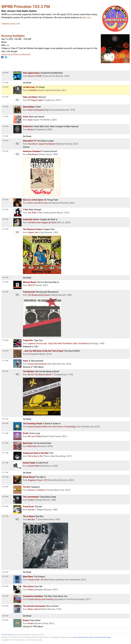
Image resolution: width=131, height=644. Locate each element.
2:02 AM (5, 371)
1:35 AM (5, 219)
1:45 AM (5, 292)
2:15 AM (5, 443)
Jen (8, 45)
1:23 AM (5, 140)
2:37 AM (5, 516)
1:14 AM (5, 116)
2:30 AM (5, 487)
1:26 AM (5, 151)
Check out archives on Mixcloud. (16, 54)
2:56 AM (5, 620)
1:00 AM (5, 73)
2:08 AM (5, 423)
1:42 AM (5, 282)
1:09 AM (5, 106)
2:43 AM (5, 576)
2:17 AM (5, 453)
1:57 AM (5, 360)
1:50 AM (5, 340)
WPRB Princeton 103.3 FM (26, 7)
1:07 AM (5, 97)
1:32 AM (5, 209)
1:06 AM (5, 87)
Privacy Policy (6, 635)
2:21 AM (5, 463)
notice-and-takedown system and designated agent (92, 637)
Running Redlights (13, 36)
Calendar (5, 24)
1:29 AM (5, 199)
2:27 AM (5, 477)
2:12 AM (5, 433)
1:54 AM (5, 351)
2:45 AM (5, 586)
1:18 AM (5, 126)
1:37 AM (5, 229)
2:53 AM (5, 596)
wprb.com (86, 18)
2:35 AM (5, 506)
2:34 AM (5, 496)
